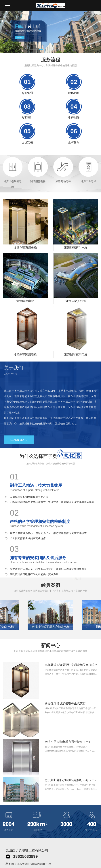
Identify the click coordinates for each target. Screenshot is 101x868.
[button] (35, 50)
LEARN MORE (19, 440)
